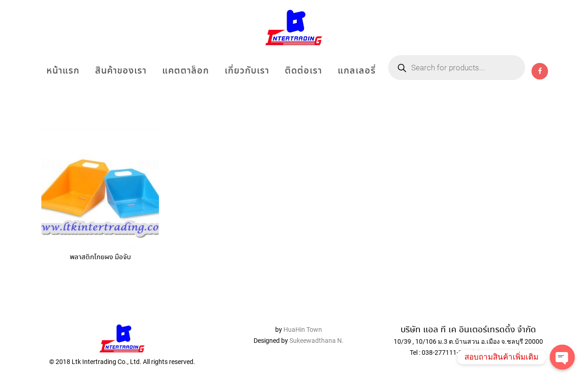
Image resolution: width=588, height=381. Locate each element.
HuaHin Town (303, 330)
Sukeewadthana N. (316, 341)
